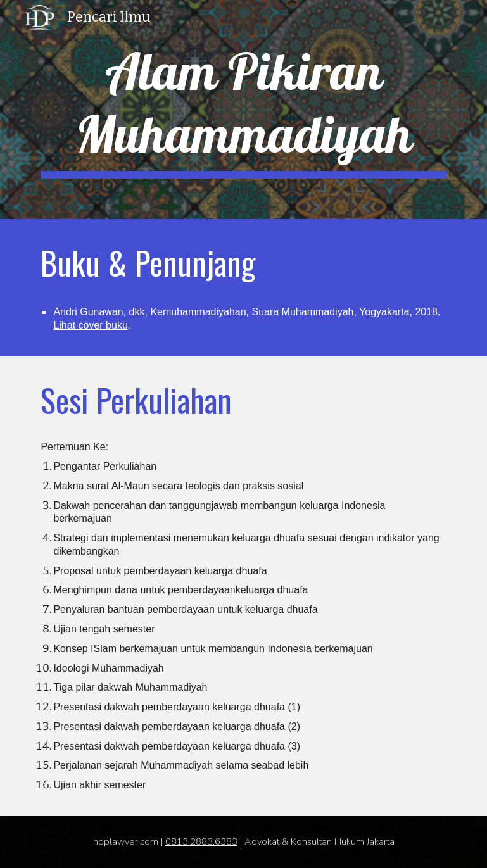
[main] (243, 110)
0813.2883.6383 (201, 841)
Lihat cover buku (90, 325)
